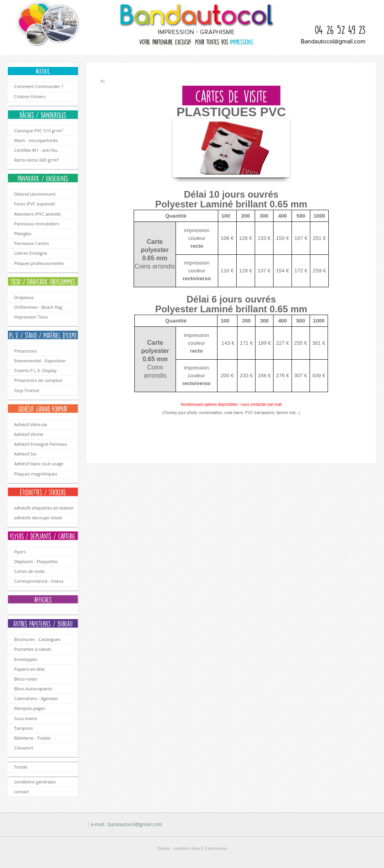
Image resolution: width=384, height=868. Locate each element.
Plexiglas (23, 233)
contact (22, 791)
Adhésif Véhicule (31, 424)
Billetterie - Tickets (33, 738)
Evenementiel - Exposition (40, 361)
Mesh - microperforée (36, 140)
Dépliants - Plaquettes (36, 561)
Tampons (24, 728)
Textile (21, 767)
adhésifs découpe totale (38, 518)
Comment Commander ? (39, 86)
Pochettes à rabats (33, 649)
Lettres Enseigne (31, 253)
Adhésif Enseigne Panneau (41, 444)
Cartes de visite (29, 571)
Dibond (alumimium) (35, 194)
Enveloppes (26, 659)
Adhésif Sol (25, 454)
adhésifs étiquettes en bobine (44, 508)
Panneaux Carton (32, 243)
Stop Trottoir (27, 390)
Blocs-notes (26, 679)
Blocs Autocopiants (33, 689)
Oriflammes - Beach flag (38, 307)
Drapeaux (24, 297)
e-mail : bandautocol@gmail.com (126, 824)
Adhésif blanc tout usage (39, 464)
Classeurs (24, 748)
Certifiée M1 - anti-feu (36, 150)
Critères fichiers (30, 96)
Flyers (20, 552)
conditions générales (35, 782)
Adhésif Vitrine (29, 434)
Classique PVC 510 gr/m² (39, 131)
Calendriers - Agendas (36, 698)
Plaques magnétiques (36, 474)
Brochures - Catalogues (37, 639)
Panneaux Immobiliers (37, 224)
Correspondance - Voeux (39, 581)
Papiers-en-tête (29, 669)
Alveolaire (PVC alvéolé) (37, 214)
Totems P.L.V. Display (35, 370)
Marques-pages (30, 708)
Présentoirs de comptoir (38, 380)
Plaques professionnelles (39, 263)
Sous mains (26, 718)
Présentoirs (26, 351)
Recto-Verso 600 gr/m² (37, 160)
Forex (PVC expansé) (34, 204)
